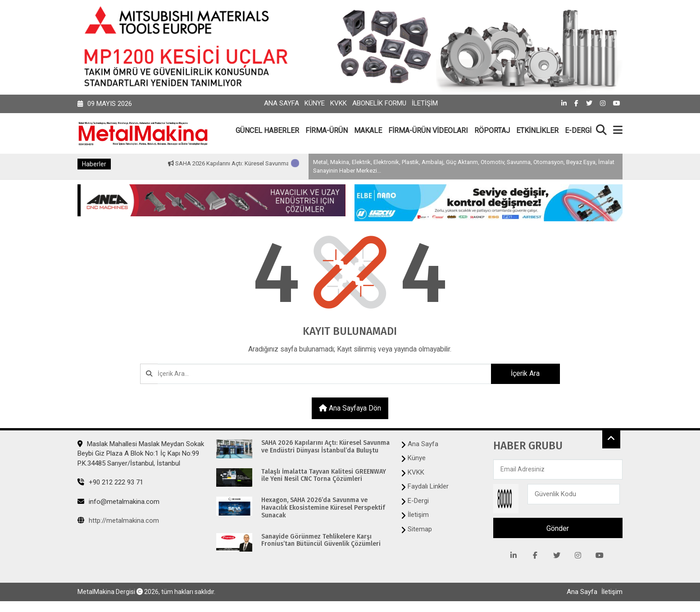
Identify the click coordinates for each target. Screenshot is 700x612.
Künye (315, 103)
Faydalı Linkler (428, 487)
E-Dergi (418, 501)
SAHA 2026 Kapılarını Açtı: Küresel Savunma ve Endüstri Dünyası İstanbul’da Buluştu (325, 448)
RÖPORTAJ (492, 130)
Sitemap (420, 530)
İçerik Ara (523, 374)
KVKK (339, 103)
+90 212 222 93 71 (110, 483)
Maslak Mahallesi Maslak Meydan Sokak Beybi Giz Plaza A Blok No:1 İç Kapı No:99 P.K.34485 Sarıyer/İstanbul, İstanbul (141, 454)
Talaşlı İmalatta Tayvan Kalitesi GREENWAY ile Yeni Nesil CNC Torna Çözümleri (324, 476)
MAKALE (368, 130)
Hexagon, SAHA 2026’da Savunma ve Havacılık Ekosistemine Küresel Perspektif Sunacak (323, 509)
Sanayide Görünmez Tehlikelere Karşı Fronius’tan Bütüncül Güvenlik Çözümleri (321, 541)
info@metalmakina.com (118, 502)
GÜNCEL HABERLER (267, 130)
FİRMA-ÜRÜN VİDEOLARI (428, 130)
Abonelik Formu (379, 103)
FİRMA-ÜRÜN (327, 130)
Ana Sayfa (282, 103)
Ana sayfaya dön (350, 409)
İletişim (425, 103)
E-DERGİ (578, 130)
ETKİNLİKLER (537, 130)
